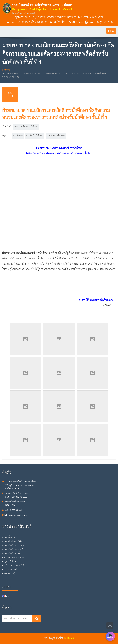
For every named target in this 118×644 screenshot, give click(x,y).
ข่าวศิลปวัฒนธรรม (13, 541)
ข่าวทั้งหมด (18, 136)
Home (6, 70)
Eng (5, 596)
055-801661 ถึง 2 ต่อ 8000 (32, 22)
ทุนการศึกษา (11, 561)
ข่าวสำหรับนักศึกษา (35, 136)
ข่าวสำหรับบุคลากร (14, 549)
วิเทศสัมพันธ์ (11, 569)
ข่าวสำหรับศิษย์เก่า (14, 553)
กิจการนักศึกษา (21, 127)
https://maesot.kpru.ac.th (15, 515)
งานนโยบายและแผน (14, 557)
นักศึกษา (34, 127)
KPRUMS (69, 638)
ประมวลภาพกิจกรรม (56, 136)
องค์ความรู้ (10, 573)
